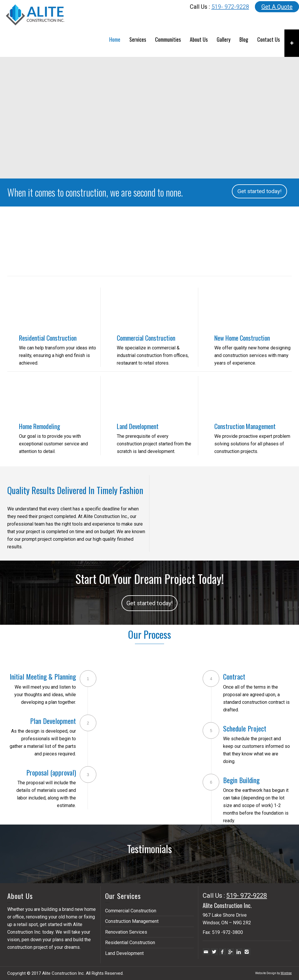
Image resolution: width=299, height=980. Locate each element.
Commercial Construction (146, 338)
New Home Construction (242, 338)
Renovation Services (126, 932)
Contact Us (268, 39)
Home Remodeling (40, 426)
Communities (168, 39)
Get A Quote (277, 7)
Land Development (138, 426)
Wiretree (286, 973)
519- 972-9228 (230, 7)
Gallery (224, 39)
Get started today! (259, 191)
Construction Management (245, 426)
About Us (199, 39)
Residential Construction (48, 338)
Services (138, 39)
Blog (244, 39)
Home (115, 39)
